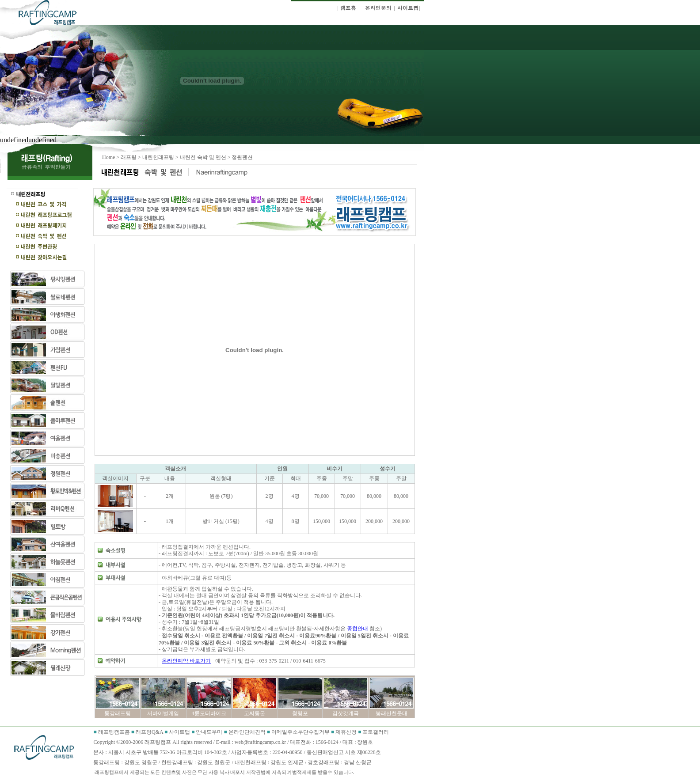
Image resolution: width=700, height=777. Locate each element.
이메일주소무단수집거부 (301, 732)
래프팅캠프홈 (113, 732)
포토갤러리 (376, 732)
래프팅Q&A (149, 732)
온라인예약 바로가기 (186, 661)
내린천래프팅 (158, 157)
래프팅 (129, 157)
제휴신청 (346, 732)
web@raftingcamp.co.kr (260, 742)
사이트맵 (179, 732)
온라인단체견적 (248, 732)
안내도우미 (210, 732)
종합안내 (358, 629)
